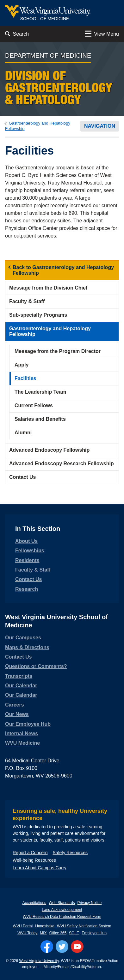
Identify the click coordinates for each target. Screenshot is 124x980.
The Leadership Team (40, 392)
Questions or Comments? (36, 666)
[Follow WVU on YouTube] (77, 947)
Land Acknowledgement (62, 910)
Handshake (45, 926)
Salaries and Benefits (40, 419)
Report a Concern (30, 853)
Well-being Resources (34, 860)
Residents (27, 560)
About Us (26, 541)
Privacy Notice (90, 903)
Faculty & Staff (27, 301)
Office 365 (58, 933)
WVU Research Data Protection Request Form (62, 917)
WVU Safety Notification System (84, 926)
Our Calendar (21, 686)
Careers (15, 705)
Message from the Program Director (58, 351)
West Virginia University (39, 961)
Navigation (100, 126)
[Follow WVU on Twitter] (62, 947)
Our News (17, 714)
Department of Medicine (48, 56)
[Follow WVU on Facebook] (47, 947)
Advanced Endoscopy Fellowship (49, 450)
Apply (22, 365)
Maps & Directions (27, 647)
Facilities (25, 378)
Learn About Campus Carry (40, 868)
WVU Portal (23, 926)
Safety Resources (70, 853)
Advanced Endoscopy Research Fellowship (62, 464)
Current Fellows (34, 405)
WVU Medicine (22, 743)
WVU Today (27, 933)
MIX (43, 933)
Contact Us (22, 477)
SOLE (74, 933)
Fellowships (30, 551)
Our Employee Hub (28, 724)
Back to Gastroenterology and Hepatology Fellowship (63, 270)
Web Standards (62, 903)
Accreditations (34, 903)
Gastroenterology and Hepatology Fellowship (50, 331)
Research (27, 589)
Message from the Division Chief (48, 288)
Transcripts (19, 676)
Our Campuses (23, 638)
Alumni (23, 433)
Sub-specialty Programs (38, 315)
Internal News (22, 734)
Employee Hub (94, 933)
